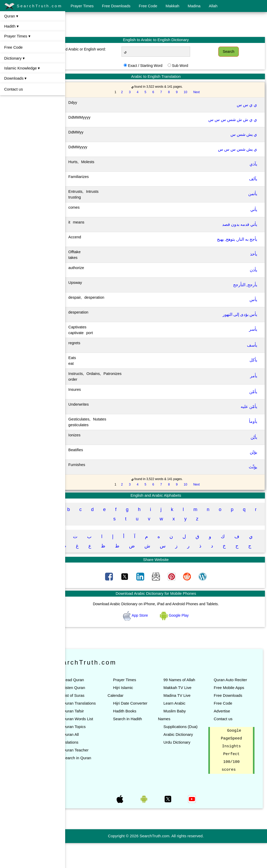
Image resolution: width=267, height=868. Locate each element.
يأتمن (253, 194)
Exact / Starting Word (155, 66)
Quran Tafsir (94, 728)
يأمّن (253, 392)
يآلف (253, 179)
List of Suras (94, 705)
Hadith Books (140, 728)
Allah (213, 6)
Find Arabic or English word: (100, 49)
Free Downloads (116, 6)
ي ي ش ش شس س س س (233, 120)
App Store (146, 625)
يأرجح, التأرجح (245, 285)
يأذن (253, 270)
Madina (194, 6)
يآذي (253, 164)
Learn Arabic (185, 720)
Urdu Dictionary (187, 767)
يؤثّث (253, 467)
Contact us (14, 89)
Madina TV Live (187, 713)
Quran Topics (95, 752)
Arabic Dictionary (188, 759)
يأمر (254, 376)
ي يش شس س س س (238, 149)
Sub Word (190, 66)
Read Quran (94, 689)
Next (207, 92)
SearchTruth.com (33, 6)
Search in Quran (97, 783)
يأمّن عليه (249, 407)
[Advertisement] (166, 24)
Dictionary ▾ (14, 58)
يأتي (254, 210)
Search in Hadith (143, 736)
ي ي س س (247, 105)
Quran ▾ (11, 16)
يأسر (253, 329)
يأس (253, 300)
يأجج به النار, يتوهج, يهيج (237, 239)
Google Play (185, 625)
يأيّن (254, 437)
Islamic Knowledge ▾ (22, 68)
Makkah (172, 6)
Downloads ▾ (15, 78)
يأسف (252, 345)
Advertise (227, 736)
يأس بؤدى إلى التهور (240, 314)
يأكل (253, 360)
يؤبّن (253, 452)
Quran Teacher (96, 775)
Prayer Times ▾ (17, 36)
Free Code (148, 6)
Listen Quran (94, 697)
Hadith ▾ (11, 26)
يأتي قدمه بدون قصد (240, 224)
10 (196, 92)
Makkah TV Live (188, 705)
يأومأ (253, 421)
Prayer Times (82, 6)
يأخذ (254, 254)
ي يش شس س (244, 134)
